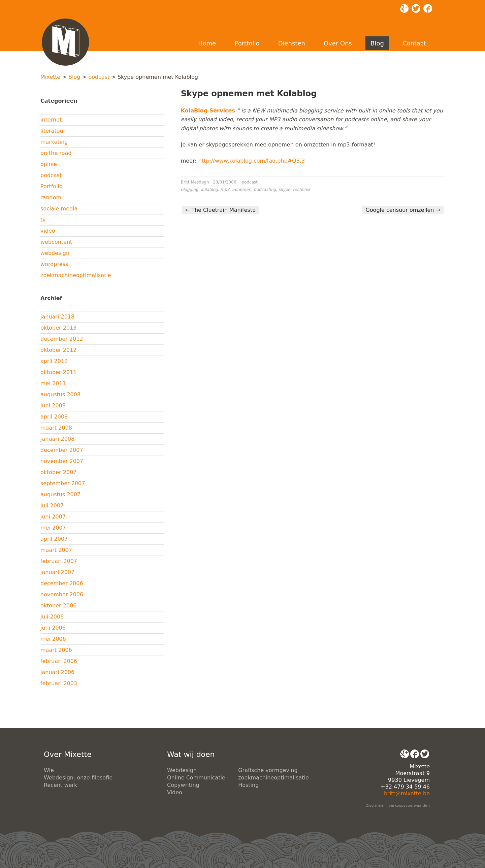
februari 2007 (59, 561)
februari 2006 (59, 661)
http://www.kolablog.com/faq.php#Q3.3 (252, 161)
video (48, 231)
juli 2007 (52, 506)
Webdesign (182, 770)
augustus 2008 (60, 394)
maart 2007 (56, 550)
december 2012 (62, 339)
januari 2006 (57, 672)
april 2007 (54, 539)
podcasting (265, 190)
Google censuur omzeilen (403, 210)
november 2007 (62, 461)
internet (51, 120)
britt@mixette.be (407, 793)
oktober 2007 (59, 472)
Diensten (292, 43)
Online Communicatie (196, 778)
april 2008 (54, 417)
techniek (302, 190)
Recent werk (60, 785)
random (51, 197)
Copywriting (183, 785)
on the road (56, 153)
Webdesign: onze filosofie (78, 778)
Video (175, 792)
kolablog (209, 190)
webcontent (56, 242)
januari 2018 (57, 317)
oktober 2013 (59, 328)
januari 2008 (57, 439)
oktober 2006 (59, 606)
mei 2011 (53, 383)
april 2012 (54, 361)
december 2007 (62, 450)
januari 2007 (57, 572)
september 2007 (63, 483)
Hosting (248, 785)
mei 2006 (53, 639)
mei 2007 (53, 528)
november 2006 (62, 594)
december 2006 (62, 583)
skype (284, 190)
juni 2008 (53, 406)
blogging (190, 190)
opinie (49, 164)
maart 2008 (56, 428)
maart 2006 (56, 650)
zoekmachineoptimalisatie (76, 275)
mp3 (225, 190)
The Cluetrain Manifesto (220, 210)
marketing (54, 142)
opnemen (242, 190)
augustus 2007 (60, 494)
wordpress (54, 264)
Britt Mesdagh (195, 182)
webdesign (55, 253)
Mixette (50, 77)
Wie (49, 770)
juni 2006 (53, 628)
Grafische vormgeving (268, 770)
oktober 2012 (59, 350)
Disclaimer (375, 806)
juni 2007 (53, 517)
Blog (377, 43)
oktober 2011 (59, 372)
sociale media (59, 209)
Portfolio (247, 43)
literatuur (53, 131)
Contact (414, 43)
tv (43, 220)
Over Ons (338, 43)
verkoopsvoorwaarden (409, 806)
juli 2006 (52, 617)
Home (207, 43)
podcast (99, 77)
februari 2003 (59, 683)
